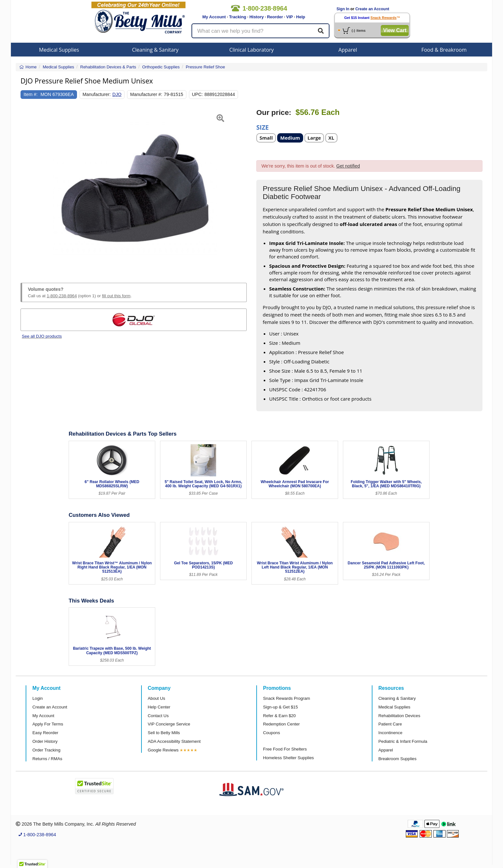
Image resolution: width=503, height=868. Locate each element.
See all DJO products (42, 336)
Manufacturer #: (146, 94)
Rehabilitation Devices (399, 716)
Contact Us (158, 716)
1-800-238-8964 (62, 296)
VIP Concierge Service (169, 724)
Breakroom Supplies (398, 759)
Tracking (238, 17)
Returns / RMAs (47, 759)
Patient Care (390, 724)
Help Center (159, 707)
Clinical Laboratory (252, 50)
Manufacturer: (97, 94)
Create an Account (372, 9)
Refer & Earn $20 (279, 716)
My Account (214, 17)
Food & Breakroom (444, 50)
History (256, 17)
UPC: (197, 94)
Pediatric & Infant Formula (403, 741)
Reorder (275, 17)
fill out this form (116, 296)
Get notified (348, 166)
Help (301, 17)
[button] (28, 188)
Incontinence (391, 733)
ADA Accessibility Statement (174, 741)
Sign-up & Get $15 (281, 707)
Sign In (343, 9)
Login (38, 698)
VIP (290, 17)
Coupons (272, 733)
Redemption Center (281, 724)
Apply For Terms (48, 724)
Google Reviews (163, 750)
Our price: (274, 113)
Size (263, 127)
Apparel (348, 50)
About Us (157, 698)
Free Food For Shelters (285, 749)
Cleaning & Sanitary (155, 50)
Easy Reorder (45, 733)
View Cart (395, 30)
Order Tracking (46, 750)
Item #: (31, 94)
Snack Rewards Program (287, 698)
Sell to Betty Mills (164, 733)
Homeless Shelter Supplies (288, 758)
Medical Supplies (59, 50)
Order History (45, 741)
